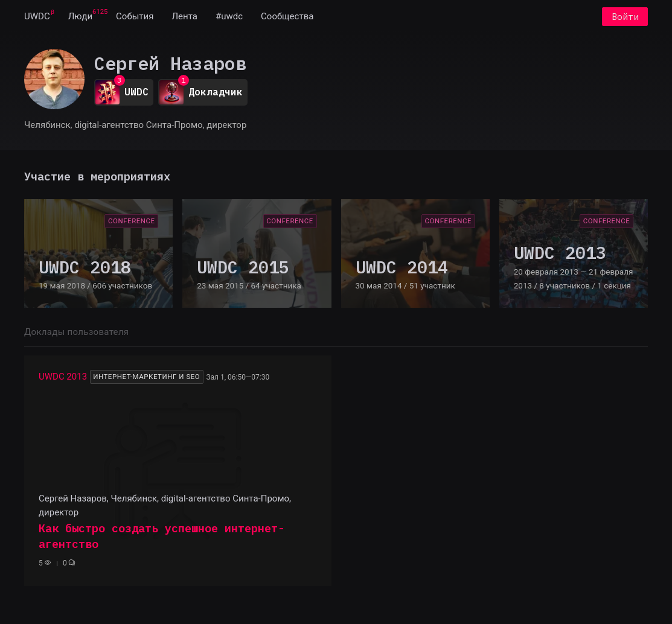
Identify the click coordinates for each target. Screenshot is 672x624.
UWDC (37, 17)
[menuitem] (37, 17)
